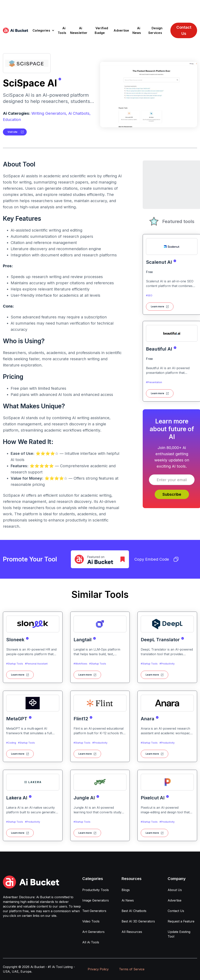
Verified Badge (101, 30)
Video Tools (91, 921)
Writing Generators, (49, 113)
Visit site (12, 132)
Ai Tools (62, 30)
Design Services (155, 30)
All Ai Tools (91, 942)
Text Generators (94, 911)
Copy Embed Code (156, 559)
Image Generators (96, 900)
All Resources (132, 932)
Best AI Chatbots (134, 911)
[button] (43, 30)
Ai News (137, 30)
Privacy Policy (98, 969)
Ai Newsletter (79, 30)
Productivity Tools (96, 890)
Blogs (126, 890)
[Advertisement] (100, 9)
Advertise (121, 30)
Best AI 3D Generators (138, 921)
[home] (15, 31)
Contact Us (184, 30)
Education (12, 120)
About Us (175, 890)
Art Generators (93, 932)
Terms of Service (132, 969)
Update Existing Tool (179, 934)
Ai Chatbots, (79, 113)
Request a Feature (181, 921)
